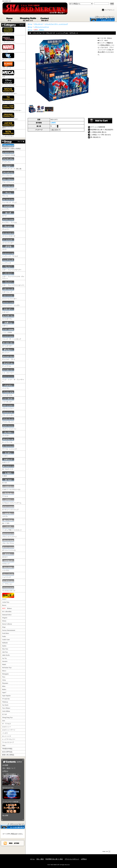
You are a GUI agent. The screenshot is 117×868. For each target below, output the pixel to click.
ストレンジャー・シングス (11, 303)
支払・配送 (40, 859)
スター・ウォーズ (8, 31)
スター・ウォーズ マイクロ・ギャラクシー (13, 276)
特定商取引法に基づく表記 (54, 859)
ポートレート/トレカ (9, 548)
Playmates (5, 683)
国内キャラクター (8, 125)
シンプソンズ (8, 261)
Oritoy (4, 680)
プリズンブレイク (8, 420)
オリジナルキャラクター (10, 116)
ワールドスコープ (8, 742)
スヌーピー (8, 310)
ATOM (17, 843)
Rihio (4, 686)
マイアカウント (110, 10)
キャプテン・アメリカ (9, 221)
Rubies (4, 689)
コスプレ (8, 515)
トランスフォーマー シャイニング (56, 24)
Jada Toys (5, 652)
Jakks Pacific (6, 655)
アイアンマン (8, 160)
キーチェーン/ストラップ (10, 508)
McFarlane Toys (7, 668)
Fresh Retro (6, 633)
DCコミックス (8, 57)
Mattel (4, 664)
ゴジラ (8, 248)
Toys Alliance (6, 708)
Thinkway (5, 702)
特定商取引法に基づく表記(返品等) (102, 130)
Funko (4, 636)
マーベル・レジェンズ (9, 447)
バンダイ (5, 733)
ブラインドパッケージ (9, 535)
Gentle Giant (6, 640)
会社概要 (5, 765)
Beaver (4, 605)
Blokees (7, 608)
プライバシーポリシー (72, 859)
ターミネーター (8, 344)
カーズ (8, 214)
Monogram (5, 674)
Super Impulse (6, 696)
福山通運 (5, 815)
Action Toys (6, 602)
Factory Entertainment (9, 630)
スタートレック (8, 290)
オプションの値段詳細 (98, 127)
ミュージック (8, 575)
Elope (4, 627)
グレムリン (8, 227)
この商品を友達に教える (98, 132)
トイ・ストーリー (8, 371)
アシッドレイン (8, 174)
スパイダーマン (8, 317)
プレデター (8, 434)
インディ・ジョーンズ (9, 187)
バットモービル (8, 393)
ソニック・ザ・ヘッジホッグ (12, 337)
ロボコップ (8, 461)
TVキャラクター (8, 99)
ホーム (10, 19)
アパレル (8, 494)
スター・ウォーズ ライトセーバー (13, 283)
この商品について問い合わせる (101, 135)
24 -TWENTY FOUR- (9, 153)
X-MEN (8, 474)
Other (4, 746)
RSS (11, 843)
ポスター (8, 555)
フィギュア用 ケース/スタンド (12, 528)
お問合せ (45, 19)
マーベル (8, 48)
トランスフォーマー (9, 39)
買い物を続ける (96, 137)
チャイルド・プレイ (9, 357)
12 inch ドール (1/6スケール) (11, 488)
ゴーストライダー (8, 241)
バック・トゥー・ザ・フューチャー (13, 379)
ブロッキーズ (8, 65)
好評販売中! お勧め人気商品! (12, 147)
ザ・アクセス (7, 724)
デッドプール (8, 364)
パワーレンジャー (8, 407)
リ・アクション (8, 582)
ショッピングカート (102, 18)
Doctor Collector (7, 624)
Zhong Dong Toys (7, 717)
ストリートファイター (9, 297)
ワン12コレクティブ (9, 589)
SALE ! (8, 596)
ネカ (8, 74)
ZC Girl (8, 481)
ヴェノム (8, 194)
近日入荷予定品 (7, 752)
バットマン (8, 386)
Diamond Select (7, 615)
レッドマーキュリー (9, 739)
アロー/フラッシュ (8, 180)
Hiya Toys (5, 649)
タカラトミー (7, 727)
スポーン (8, 324)
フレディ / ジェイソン (9, 427)
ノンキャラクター (8, 133)
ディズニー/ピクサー (9, 82)
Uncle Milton (6, 711)
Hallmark (5, 643)
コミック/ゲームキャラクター (12, 108)
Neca (4, 677)
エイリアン (8, 207)
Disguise (5, 618)
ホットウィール (8, 440)
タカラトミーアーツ (9, 730)
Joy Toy (4, 658)
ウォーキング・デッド (9, 201)
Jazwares (5, 661)
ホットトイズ (7, 736)
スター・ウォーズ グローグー (12, 268)
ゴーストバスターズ (9, 234)
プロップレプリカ (8, 542)
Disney (4, 621)
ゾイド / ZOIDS (8, 331)
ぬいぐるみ (8, 521)
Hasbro (4, 646)
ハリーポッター (8, 400)
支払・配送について (28, 19)
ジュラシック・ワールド (10, 254)
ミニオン (8, 454)
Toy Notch (5, 705)
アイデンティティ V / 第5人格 (12, 167)
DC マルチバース (8, 467)
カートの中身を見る (13, 826)
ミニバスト (8, 569)
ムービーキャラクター (9, 91)
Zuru (4, 721)
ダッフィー (8, 351)
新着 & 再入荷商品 (8, 755)
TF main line (6, 699)
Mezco (4, 671)
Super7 (4, 692)
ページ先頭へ (106, 852)
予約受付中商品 (7, 749)
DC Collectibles (7, 612)
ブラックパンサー (8, 413)
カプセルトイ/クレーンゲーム (12, 501)
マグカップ (8, 562)
